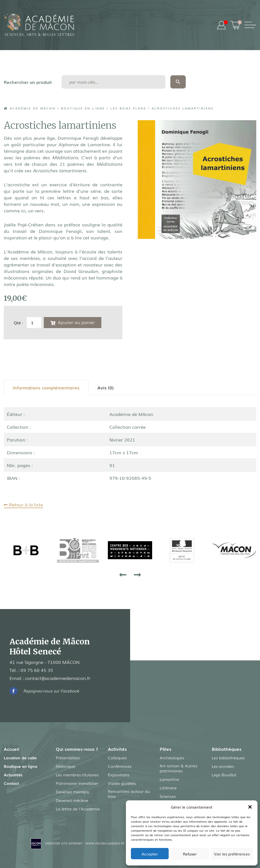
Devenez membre (72, 792)
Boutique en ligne (83, 108)
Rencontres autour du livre (129, 794)
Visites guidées (122, 783)
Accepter (150, 854)
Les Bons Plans (128, 108)
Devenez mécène (72, 800)
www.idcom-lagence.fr (105, 843)
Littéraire (168, 788)
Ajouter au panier (76, 322)
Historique (66, 766)
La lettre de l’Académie (78, 809)
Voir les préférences (232, 854)
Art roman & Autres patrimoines (178, 768)
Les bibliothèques (228, 758)
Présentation (68, 758)
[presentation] (123, 574)
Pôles (166, 749)
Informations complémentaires (46, 387)
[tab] (46, 387)
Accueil (12, 749)
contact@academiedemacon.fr (58, 678)
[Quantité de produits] (34, 323)
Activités (117, 749)
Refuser (190, 854)
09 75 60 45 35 (37, 670)
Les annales (223, 766)
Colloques (117, 758)
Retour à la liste (23, 504)
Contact (11, 783)
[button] (250, 807)
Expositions (119, 775)
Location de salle (20, 758)
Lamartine (169, 779)
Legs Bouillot (224, 775)
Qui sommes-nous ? (77, 749)
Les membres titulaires (77, 775)
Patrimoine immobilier (77, 783)
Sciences (168, 796)
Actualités (13, 775)
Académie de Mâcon (30, 108)
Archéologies (172, 758)
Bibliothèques (227, 749)
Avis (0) (105, 387)
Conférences (120, 766)
